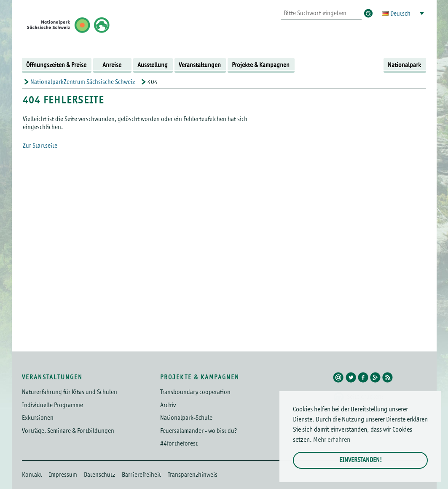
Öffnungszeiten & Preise (56, 65)
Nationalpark (404, 65)
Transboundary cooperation (195, 392)
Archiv (168, 405)
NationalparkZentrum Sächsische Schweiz (83, 82)
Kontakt (32, 475)
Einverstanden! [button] (361, 460)
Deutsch (400, 14)
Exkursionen (38, 418)
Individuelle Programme (52, 405)
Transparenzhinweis (193, 475)
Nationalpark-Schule (186, 418)
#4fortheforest (179, 444)
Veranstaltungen (200, 65)
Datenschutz (99, 475)
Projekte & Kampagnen (261, 65)
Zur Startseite (40, 146)
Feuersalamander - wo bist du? (199, 431)
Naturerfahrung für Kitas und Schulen (70, 392)
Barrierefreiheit (141, 475)
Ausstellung (153, 65)
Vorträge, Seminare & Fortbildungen (68, 431)
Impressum (63, 475)
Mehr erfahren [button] (332, 440)
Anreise (112, 65)
